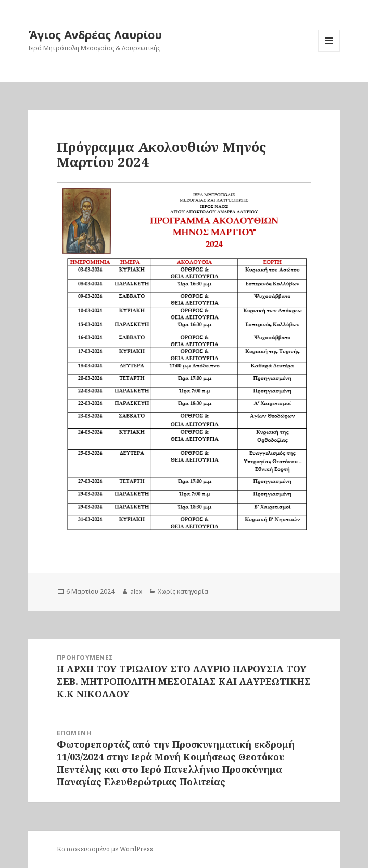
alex (136, 591)
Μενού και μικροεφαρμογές (329, 51)
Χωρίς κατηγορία (183, 591)
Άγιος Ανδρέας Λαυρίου (95, 34)
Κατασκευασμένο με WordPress (105, 849)
